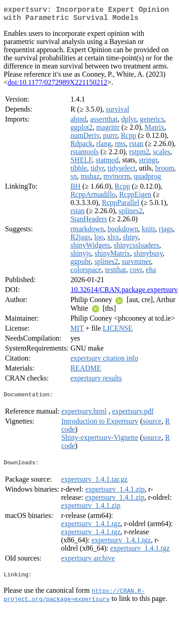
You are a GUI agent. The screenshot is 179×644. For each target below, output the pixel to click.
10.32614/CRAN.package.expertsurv (124, 293)
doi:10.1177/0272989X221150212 (58, 86)
